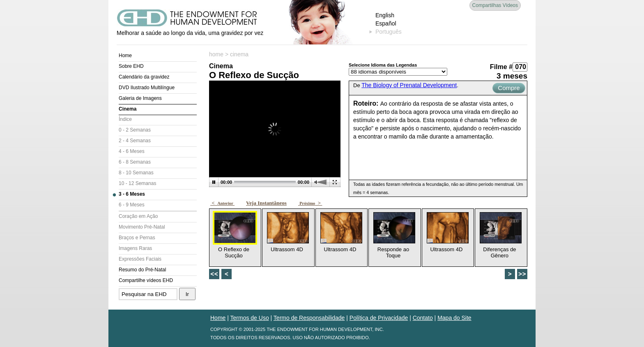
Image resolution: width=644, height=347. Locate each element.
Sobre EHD (131, 66)
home (216, 54)
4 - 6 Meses (132, 151)
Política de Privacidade (379, 318)
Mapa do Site (454, 318)
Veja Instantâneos (266, 203)
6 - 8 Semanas (135, 162)
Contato (423, 318)
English (385, 15)
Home (125, 56)
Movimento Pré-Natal (142, 227)
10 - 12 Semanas (137, 183)
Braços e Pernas (137, 238)
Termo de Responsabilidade (309, 318)
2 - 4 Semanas (135, 141)
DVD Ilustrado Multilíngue (147, 88)
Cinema (128, 109)
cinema (239, 54)
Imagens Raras (135, 248)
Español (386, 23)
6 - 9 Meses (132, 205)
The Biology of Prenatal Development (409, 85)
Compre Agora (509, 89)
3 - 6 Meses (132, 194)
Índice (125, 119)
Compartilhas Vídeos (495, 5)
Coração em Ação (138, 216)
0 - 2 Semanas (135, 130)
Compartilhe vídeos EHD (146, 280)
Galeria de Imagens (140, 98)
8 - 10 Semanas (136, 173)
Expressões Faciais (140, 259)
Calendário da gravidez (144, 77)
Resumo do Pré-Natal (142, 270)
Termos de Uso (250, 318)
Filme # (501, 67)
